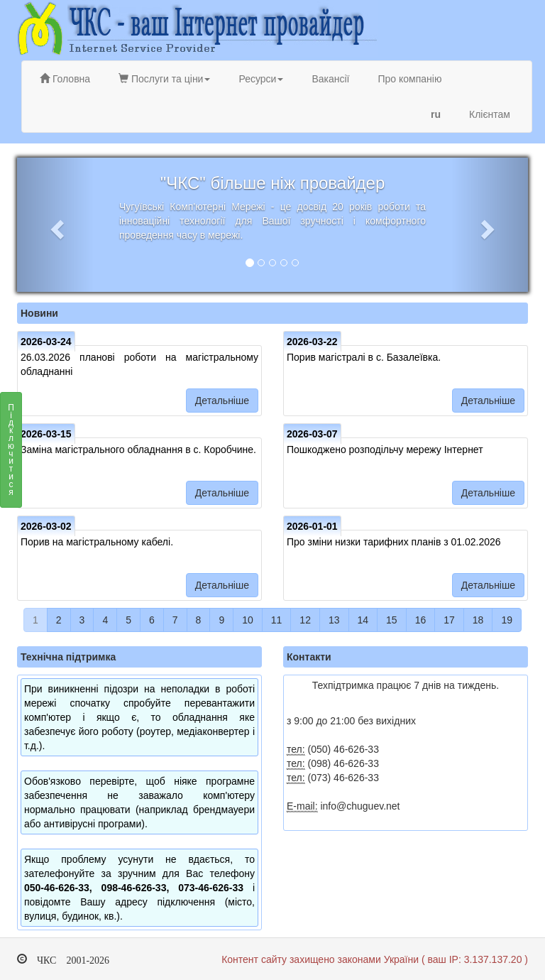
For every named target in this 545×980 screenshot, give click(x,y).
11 (277, 620)
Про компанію (409, 79)
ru (436, 114)
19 (507, 620)
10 (248, 620)
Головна (65, 79)
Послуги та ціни (164, 79)
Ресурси (261, 79)
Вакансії (330, 79)
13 (334, 620)
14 (363, 620)
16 (421, 620)
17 (449, 620)
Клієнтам (490, 114)
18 (478, 620)
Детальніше (222, 401)
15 (392, 620)
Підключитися (11, 454)
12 (305, 620)
